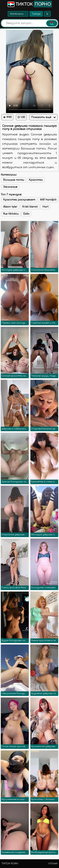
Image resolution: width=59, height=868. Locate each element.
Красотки (36, 180)
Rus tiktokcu (11, 214)
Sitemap (53, 864)
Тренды (36, 14)
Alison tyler (10, 207)
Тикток (29, 4)
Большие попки (14, 180)
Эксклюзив (10, 187)
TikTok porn (10, 864)
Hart (45, 207)
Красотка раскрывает (19, 200)
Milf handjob (48, 200)
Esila (26, 214)
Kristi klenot (30, 207)
